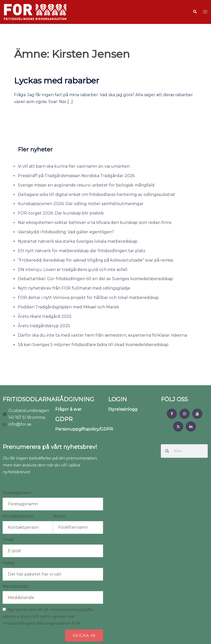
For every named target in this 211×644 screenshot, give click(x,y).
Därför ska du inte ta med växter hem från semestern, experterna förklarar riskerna (102, 335)
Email (8, 540)
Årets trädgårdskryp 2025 (44, 326)
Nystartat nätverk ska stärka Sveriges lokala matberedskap (78, 241)
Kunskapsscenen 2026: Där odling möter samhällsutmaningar (81, 204)
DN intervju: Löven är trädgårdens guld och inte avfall (73, 270)
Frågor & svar (68, 409)
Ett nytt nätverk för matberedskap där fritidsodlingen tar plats (81, 251)
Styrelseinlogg (123, 409)
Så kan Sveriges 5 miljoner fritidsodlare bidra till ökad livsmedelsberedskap (93, 345)
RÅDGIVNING (75, 399)
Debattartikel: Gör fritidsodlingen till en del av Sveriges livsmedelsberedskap (95, 279)
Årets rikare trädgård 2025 (45, 316)
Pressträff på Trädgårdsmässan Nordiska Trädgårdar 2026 (76, 176)
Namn (59, 516)
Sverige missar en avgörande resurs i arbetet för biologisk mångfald (86, 185)
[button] (195, 12)
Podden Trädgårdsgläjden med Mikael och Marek (68, 307)
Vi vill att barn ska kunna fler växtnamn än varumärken (74, 166)
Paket (9, 563)
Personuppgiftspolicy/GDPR (84, 429)
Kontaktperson (18, 516)
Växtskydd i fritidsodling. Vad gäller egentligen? (66, 232)
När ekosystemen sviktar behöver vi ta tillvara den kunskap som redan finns (95, 223)
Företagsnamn (18, 493)
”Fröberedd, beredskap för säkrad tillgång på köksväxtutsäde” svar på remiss (95, 260)
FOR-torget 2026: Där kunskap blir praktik (61, 213)
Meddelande (16, 586)
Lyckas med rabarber (57, 81)
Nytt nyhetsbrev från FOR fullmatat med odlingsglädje (74, 288)
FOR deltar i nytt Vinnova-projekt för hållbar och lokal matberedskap (88, 298)
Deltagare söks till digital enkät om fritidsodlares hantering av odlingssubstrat (96, 195)
